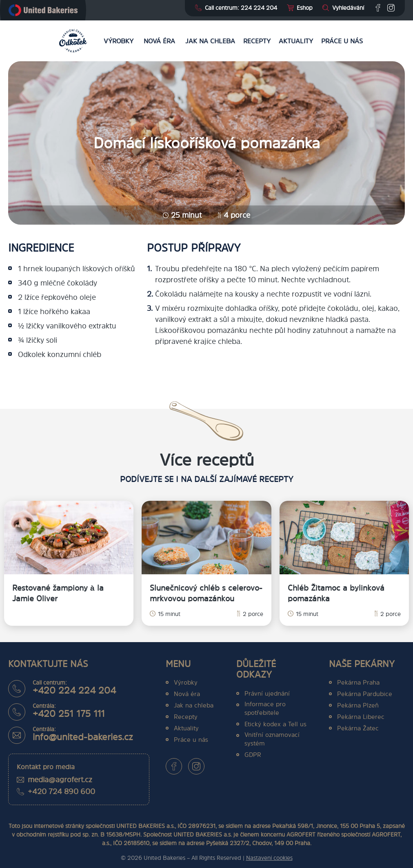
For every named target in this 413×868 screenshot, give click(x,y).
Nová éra (159, 41)
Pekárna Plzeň (358, 705)
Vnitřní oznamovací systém (272, 739)
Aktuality (296, 41)
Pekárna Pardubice (365, 694)
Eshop (305, 8)
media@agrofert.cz (60, 780)
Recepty (257, 41)
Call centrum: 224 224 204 (241, 8)
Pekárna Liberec (361, 717)
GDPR (253, 755)
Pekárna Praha (358, 682)
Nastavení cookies (269, 858)
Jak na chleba (210, 41)
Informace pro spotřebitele (265, 708)
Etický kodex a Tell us (275, 724)
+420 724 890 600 (61, 791)
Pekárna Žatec (358, 728)
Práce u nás (342, 41)
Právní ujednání (267, 693)
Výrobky (119, 41)
